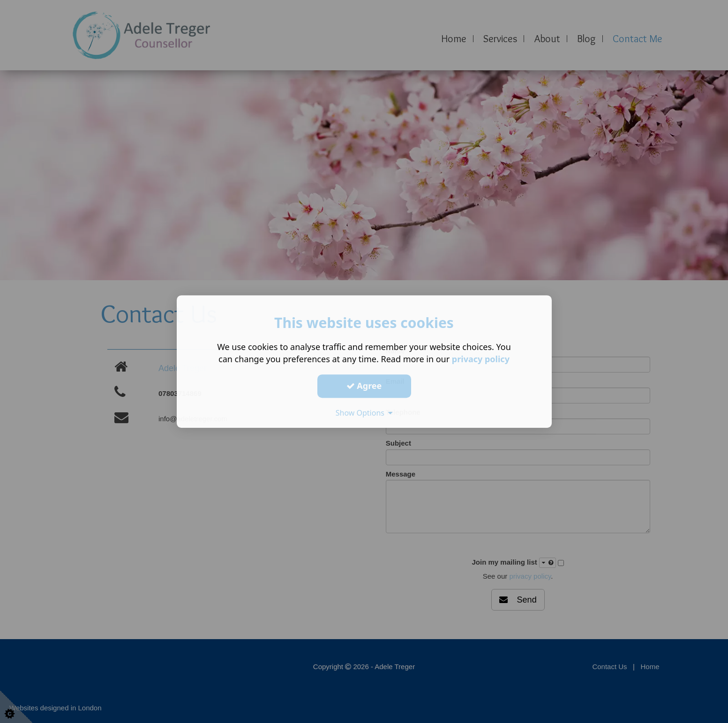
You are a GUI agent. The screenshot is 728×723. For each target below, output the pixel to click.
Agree (364, 386)
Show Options (364, 413)
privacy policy (481, 359)
